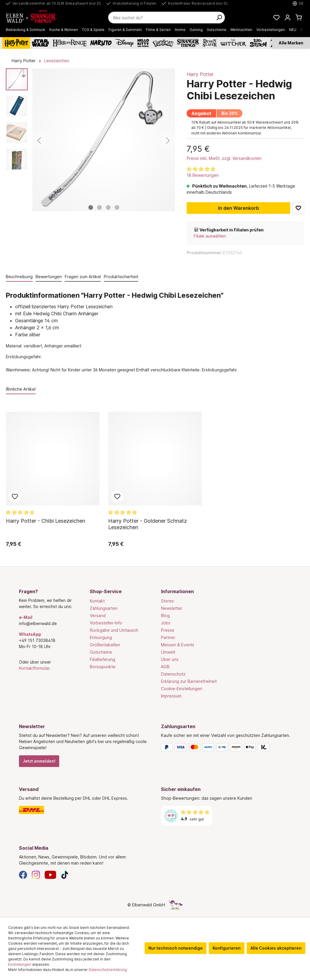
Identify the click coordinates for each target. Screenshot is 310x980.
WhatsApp (30, 634)
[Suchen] (219, 18)
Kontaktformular (34, 668)
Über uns (170, 659)
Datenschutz (173, 674)
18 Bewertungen (203, 175)
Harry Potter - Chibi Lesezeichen (45, 521)
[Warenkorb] (299, 18)
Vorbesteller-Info (106, 623)
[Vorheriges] (40, 141)
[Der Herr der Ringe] (70, 43)
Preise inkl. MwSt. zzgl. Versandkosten (224, 158)
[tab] (19, 277)
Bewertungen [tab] (49, 277)
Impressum (171, 696)
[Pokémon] (163, 43)
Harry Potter (200, 74)
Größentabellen (105, 645)
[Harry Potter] (16, 43)
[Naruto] (101, 43)
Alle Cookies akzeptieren (276, 948)
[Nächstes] (168, 141)
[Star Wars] (40, 43)
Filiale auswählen (210, 236)
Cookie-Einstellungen (182, 689)
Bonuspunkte (103, 667)
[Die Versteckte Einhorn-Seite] (176, 905)
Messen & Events (178, 645)
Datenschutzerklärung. (108, 970)
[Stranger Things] (188, 43)
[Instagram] (36, 874)
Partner (168, 637)
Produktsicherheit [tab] (121, 277)
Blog (165, 615)
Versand (98, 615)
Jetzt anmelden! (39, 761)
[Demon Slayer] (210, 43)
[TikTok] (65, 874)
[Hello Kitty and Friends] (143, 43)
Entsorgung (101, 637)
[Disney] (124, 43)
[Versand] (84, 810)
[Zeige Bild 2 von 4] (99, 207)
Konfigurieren (227, 948)
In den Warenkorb (239, 208)
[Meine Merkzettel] (276, 18)
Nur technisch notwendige (176, 948)
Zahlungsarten (104, 608)
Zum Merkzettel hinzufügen (298, 208)
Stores (167, 601)
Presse (168, 630)
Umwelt (168, 652)
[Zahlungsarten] (226, 748)
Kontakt (97, 601)
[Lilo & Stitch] (258, 43)
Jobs (166, 623)
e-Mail (26, 617)
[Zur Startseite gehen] (34, 17)
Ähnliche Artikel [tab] (21, 389)
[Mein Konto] (288, 18)
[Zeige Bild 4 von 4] (117, 207)
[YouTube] (50, 874)
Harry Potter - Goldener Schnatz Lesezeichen (148, 524)
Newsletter (172, 608)
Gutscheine (101, 652)
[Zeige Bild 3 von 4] (108, 207)
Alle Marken (291, 43)
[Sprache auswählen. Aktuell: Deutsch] (298, 4)
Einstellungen (20, 964)
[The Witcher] (233, 43)
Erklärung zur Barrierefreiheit (189, 681)
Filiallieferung (103, 659)
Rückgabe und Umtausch (114, 630)
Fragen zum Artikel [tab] (83, 277)
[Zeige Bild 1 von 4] (91, 207)
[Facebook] (23, 874)
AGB (165, 667)
